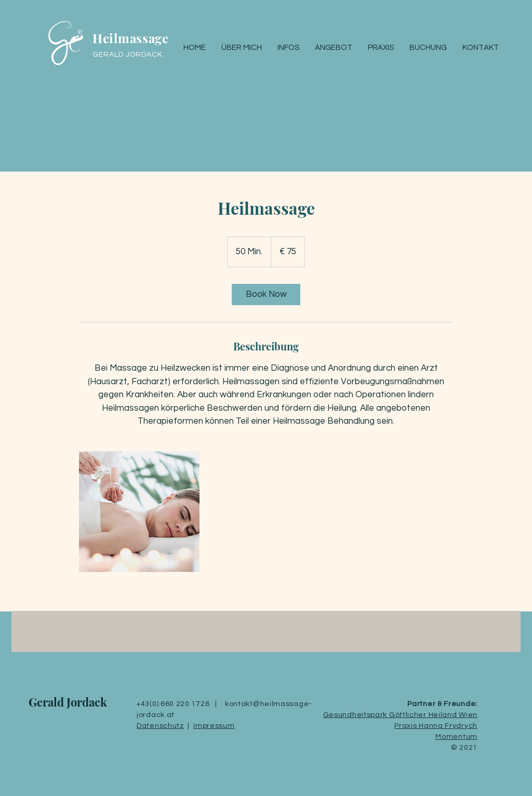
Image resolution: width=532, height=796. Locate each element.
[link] (266, 295)
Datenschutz (160, 726)
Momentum (456, 737)
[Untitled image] (139, 512)
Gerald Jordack (68, 702)
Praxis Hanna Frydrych (436, 726)
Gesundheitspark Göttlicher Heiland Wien (400, 715)
